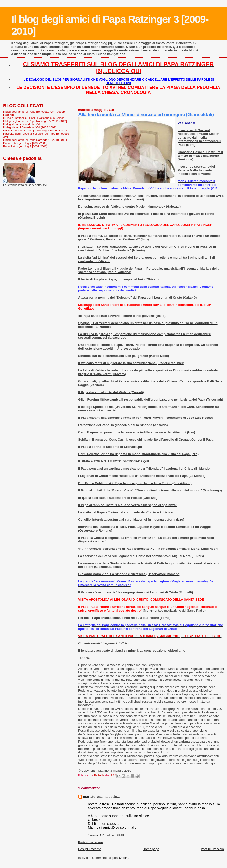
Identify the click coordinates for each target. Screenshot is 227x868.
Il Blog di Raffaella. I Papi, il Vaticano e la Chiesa (34, 118)
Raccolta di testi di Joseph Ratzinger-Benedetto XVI (36, 130)
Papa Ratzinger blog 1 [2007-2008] (25, 146)
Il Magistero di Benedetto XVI (22, 124)
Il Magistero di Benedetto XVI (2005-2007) (30, 127)
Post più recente (90, 849)
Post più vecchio (212, 849)
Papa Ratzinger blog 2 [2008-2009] (25, 143)
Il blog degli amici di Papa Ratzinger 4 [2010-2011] (35, 140)
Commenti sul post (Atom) (110, 858)
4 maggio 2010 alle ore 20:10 (106, 835)
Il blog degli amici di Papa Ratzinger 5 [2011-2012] (35, 121)
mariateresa (93, 797)
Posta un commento (91, 842)
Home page (151, 849)
